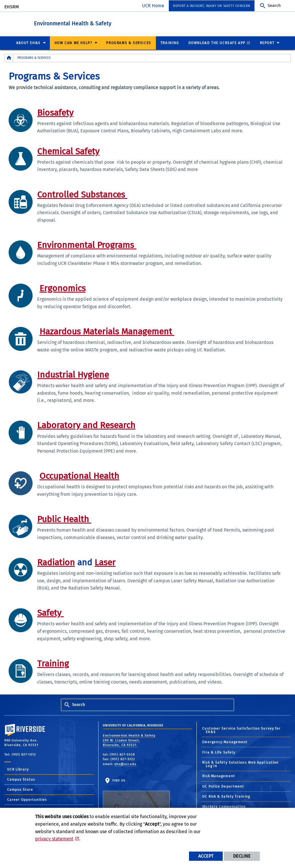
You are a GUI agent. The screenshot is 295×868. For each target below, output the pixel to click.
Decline (242, 856)
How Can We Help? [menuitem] (73, 43)
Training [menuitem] (170, 43)
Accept (206, 856)
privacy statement (54, 839)
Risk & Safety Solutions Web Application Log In (240, 764)
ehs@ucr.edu (125, 764)
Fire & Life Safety (219, 752)
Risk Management (219, 776)
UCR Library (18, 769)
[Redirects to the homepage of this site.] (9, 58)
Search (274, 6)
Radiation (56, 562)
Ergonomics (63, 288)
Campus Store (20, 789)
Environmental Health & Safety (99, 23)
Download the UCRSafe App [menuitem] (217, 43)
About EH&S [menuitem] (28, 43)
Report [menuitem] (267, 43)
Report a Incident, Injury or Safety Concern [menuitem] (212, 6)
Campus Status (21, 779)
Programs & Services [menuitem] (128, 43)
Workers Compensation (224, 806)
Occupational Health (79, 476)
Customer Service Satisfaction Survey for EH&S (241, 730)
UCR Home (153, 6)
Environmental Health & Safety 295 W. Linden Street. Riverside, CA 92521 (129, 740)
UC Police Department (223, 786)
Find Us (136, 796)
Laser (105, 562)
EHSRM (12, 7)
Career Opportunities (27, 799)
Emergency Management (225, 742)
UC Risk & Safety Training (226, 796)
